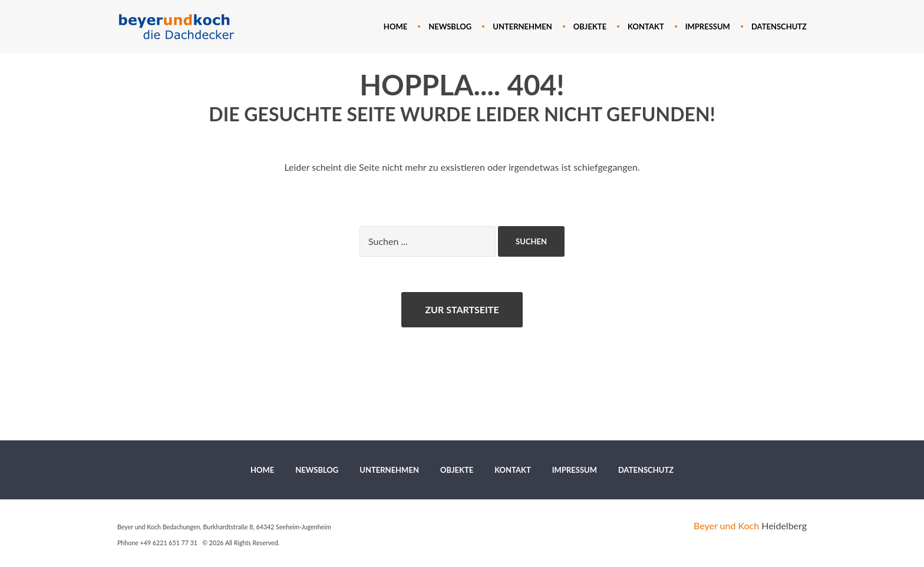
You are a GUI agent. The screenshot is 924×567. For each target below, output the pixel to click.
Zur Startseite (462, 309)
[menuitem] (395, 26)
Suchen (531, 241)
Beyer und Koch (726, 525)
